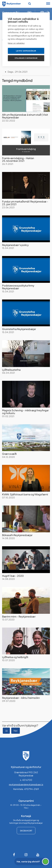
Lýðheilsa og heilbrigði (15, 657)
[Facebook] (14, 855)
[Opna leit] (30, 4)
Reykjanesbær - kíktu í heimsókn (21, 698)
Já (6, 731)
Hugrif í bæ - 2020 (13, 576)
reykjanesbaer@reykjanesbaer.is (26, 784)
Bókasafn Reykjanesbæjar (17, 535)
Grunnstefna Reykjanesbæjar (19, 329)
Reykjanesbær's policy (15, 245)
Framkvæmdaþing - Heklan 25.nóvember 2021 (18, 159)
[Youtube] (38, 855)
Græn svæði (9, 454)
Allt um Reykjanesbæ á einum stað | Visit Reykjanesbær (25, 116)
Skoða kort (26, 831)
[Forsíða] (12, 4)
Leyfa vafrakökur (26, 51)
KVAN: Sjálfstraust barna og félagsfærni (25, 494)
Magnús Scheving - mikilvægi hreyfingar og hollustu (25, 412)
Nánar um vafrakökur (16, 43)
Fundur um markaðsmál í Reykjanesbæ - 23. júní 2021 (25, 203)
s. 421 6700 (26, 780)
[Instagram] (26, 855)
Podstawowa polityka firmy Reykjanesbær (18, 287)
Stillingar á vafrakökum (26, 58)
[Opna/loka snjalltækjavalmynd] (48, 4)
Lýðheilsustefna (11, 370)
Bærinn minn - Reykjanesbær (19, 616)
